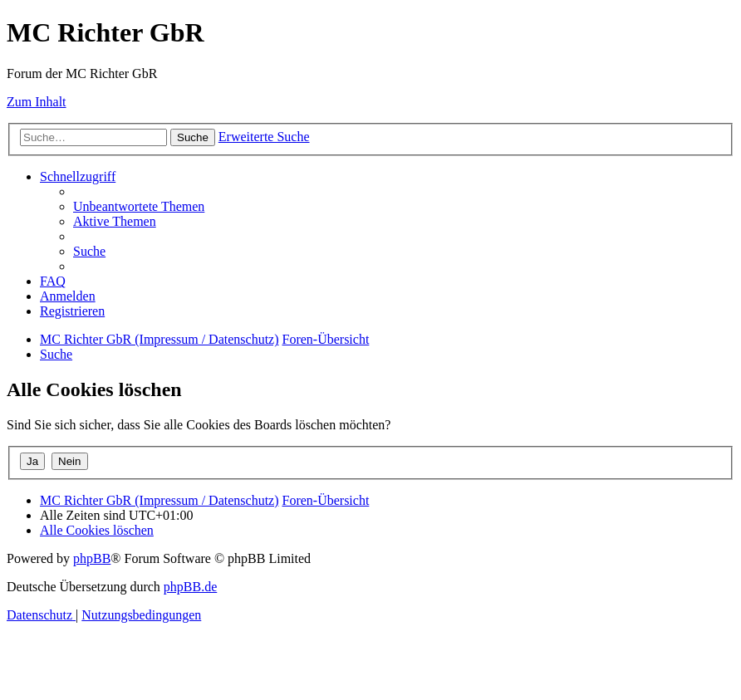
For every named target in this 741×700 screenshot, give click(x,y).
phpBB (92, 558)
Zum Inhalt (37, 102)
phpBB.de (190, 587)
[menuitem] (139, 206)
